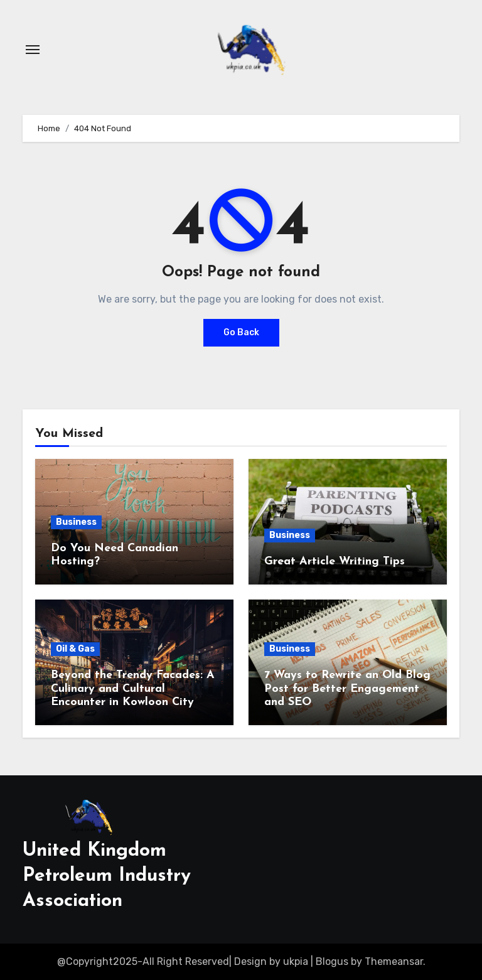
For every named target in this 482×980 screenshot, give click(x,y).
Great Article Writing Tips (335, 562)
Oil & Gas (75, 649)
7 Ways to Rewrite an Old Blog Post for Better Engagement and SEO (347, 689)
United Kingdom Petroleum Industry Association (107, 876)
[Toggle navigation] (33, 50)
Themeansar (394, 961)
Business (76, 522)
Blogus (332, 961)
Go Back (241, 332)
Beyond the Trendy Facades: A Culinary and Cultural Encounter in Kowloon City (133, 689)
